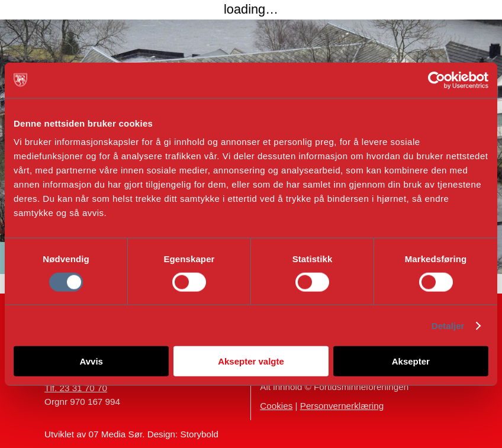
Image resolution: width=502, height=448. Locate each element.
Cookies (276, 406)
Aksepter (411, 361)
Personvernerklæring (342, 406)
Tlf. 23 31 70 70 (76, 388)
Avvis (91, 361)
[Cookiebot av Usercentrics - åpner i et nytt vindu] (437, 80)
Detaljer (448, 325)
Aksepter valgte (251, 361)
